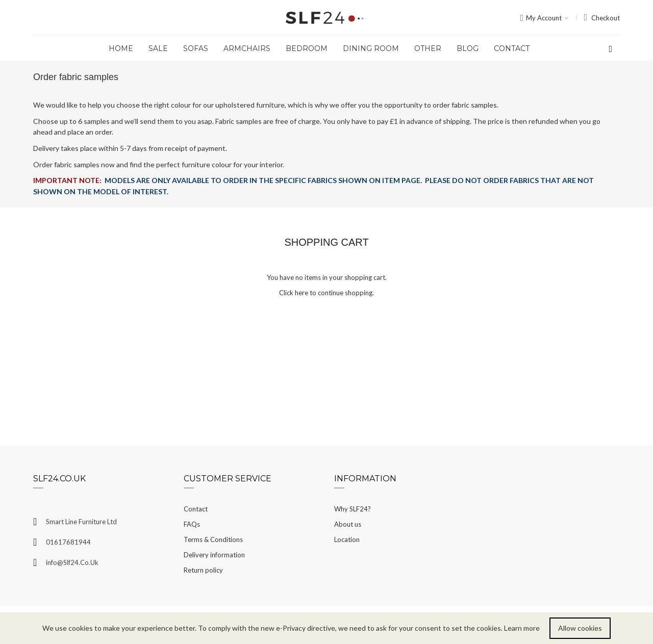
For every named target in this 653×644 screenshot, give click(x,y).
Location (347, 539)
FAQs (192, 524)
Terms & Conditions (213, 539)
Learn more (522, 628)
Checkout (606, 18)
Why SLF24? (353, 509)
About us (348, 524)
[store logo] (326, 18)
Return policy (203, 570)
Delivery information (214, 555)
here (302, 293)
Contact (196, 509)
